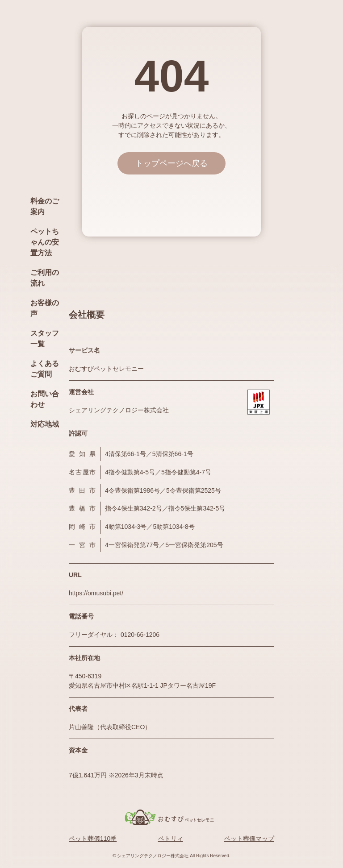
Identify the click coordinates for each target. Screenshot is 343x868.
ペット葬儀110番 (93, 839)
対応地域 (45, 424)
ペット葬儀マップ (249, 839)
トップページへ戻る (171, 163)
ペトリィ (171, 839)
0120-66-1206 (140, 635)
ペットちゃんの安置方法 (45, 242)
